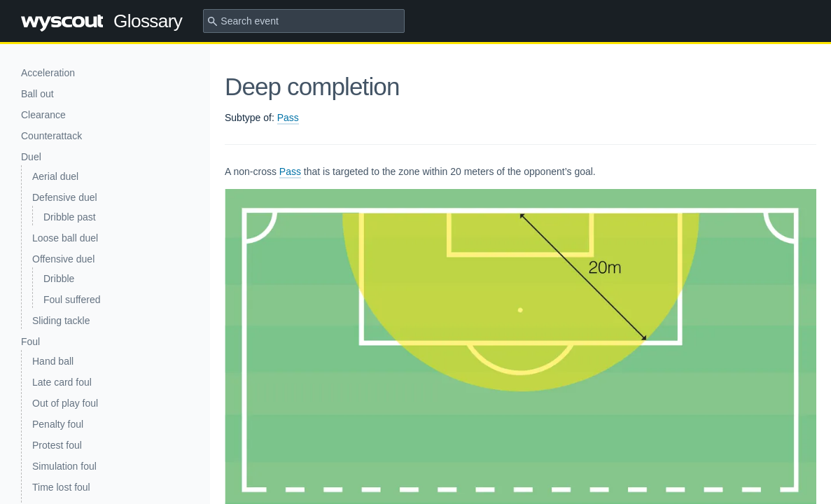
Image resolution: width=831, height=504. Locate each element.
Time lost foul (61, 487)
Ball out (37, 94)
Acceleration (48, 73)
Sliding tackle (61, 321)
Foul (30, 342)
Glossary (102, 21)
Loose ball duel (65, 238)
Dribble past (70, 217)
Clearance (43, 115)
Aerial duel (55, 176)
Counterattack (51, 136)
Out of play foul (65, 403)
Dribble (59, 279)
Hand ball (53, 361)
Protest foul (57, 445)
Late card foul (62, 382)
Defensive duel (65, 197)
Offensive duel (63, 259)
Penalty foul (58, 424)
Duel (31, 157)
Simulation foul (64, 466)
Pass (288, 118)
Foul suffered (72, 300)
